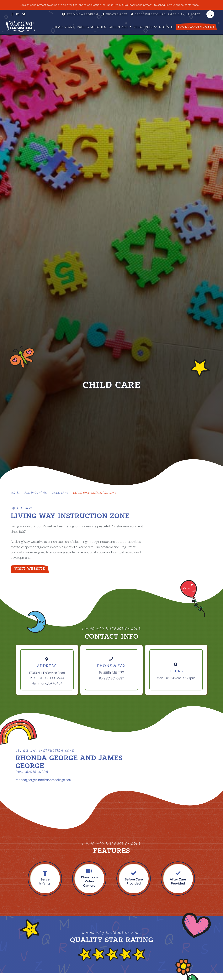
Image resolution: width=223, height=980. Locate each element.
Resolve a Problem (80, 14)
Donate (166, 27)
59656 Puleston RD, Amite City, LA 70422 (165, 14)
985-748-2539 (114, 14)
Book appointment (196, 27)
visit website (30, 569)
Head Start (64, 27)
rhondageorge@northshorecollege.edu (43, 780)
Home (15, 493)
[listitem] (111, 5)
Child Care (60, 493)
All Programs (35, 493)
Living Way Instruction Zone (95, 493)
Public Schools (92, 27)
